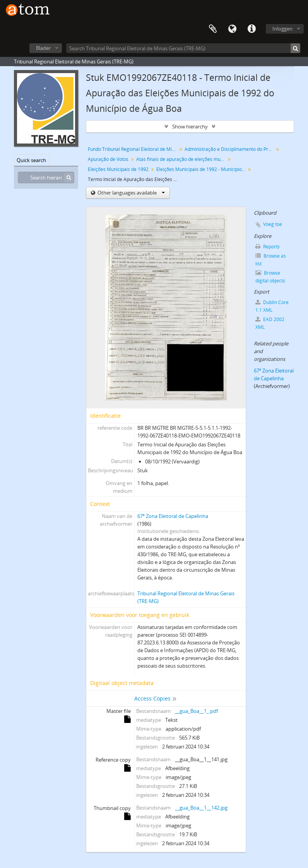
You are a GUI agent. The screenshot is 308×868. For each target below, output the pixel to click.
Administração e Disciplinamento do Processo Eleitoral (230, 149)
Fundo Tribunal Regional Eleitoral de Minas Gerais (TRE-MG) (133, 149)
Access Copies (152, 698)
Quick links (252, 29)
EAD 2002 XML (270, 323)
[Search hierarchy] (46, 178)
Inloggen (282, 29)
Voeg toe (273, 224)
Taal (232, 29)
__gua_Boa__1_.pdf (196, 711)
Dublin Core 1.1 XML (272, 306)
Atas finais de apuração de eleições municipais (182, 159)
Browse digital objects (270, 277)
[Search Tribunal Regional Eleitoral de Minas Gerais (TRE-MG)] (183, 48)
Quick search (31, 160)
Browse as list (271, 260)
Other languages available (131, 193)
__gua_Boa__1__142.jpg (201, 808)
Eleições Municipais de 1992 (118, 169)
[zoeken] (295, 48)
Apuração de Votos (108, 159)
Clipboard (213, 29)
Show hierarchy (190, 126)
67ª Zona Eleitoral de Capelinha (173, 516)
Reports (268, 247)
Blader (43, 48)
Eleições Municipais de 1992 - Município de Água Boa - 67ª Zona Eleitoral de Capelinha (202, 169)
